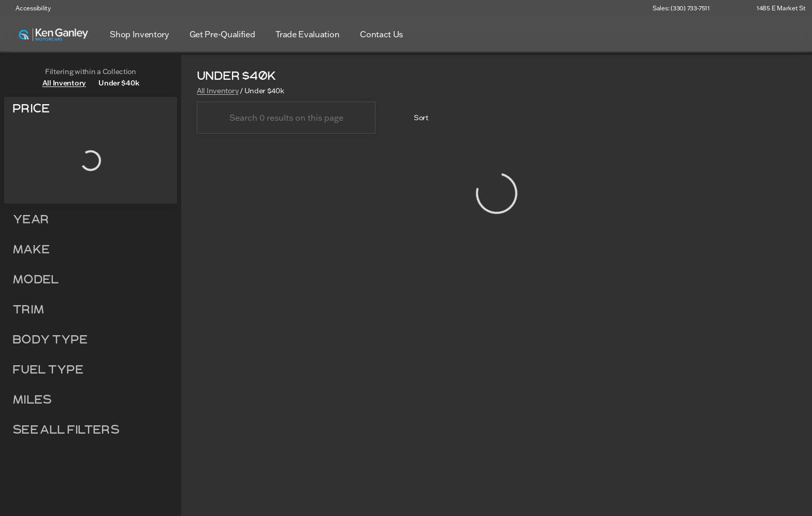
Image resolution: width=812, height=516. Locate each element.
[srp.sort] (415, 119)
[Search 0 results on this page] (286, 119)
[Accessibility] (28, 8)
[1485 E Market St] (777, 8)
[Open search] (788, 34)
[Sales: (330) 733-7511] (681, 8)
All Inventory (218, 92)
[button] (733, 8)
